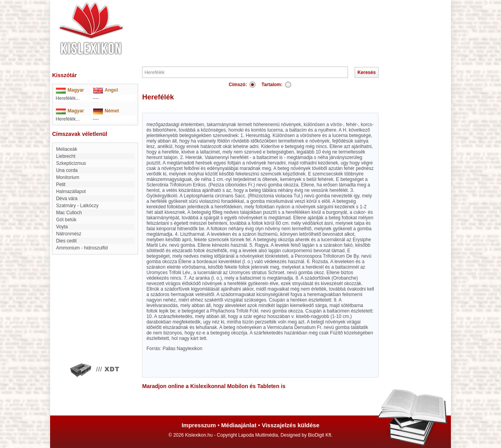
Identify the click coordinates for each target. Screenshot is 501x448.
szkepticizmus (71, 163)
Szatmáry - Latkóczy (77, 206)
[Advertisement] (274, 23)
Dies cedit (66, 241)
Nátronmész (69, 234)
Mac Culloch (69, 213)
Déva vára (67, 199)
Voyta (62, 227)
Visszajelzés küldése (291, 425)
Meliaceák (67, 149)
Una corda (67, 170)
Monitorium (68, 177)
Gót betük (66, 220)
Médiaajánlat (239, 425)
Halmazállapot (71, 191)
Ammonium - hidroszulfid (82, 248)
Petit (61, 184)
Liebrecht (66, 156)
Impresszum (199, 425)
